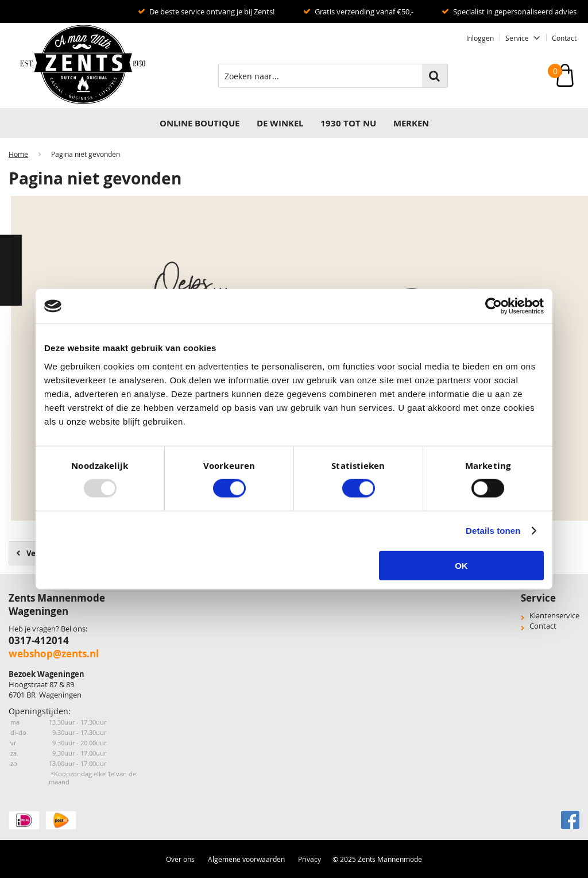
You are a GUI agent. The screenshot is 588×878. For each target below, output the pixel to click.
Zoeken (435, 76)
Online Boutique (200, 123)
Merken (411, 123)
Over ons (180, 859)
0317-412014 (39, 640)
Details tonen (493, 531)
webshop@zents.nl (54, 654)
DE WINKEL (280, 123)
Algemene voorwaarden (246, 859)
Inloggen (480, 38)
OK (461, 565)
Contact (564, 38)
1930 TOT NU (348, 123)
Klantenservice (554, 615)
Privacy (310, 859)
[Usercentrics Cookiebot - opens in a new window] (494, 306)
